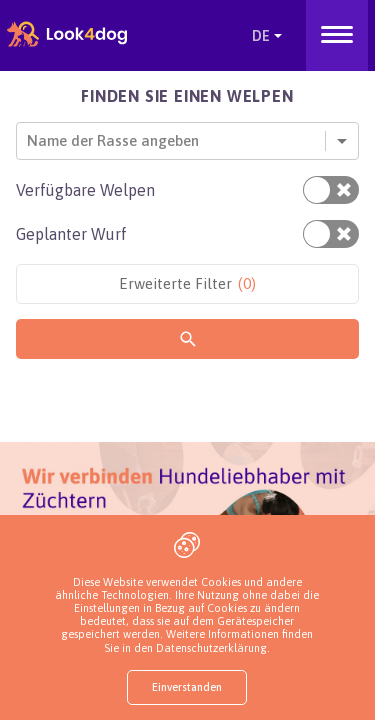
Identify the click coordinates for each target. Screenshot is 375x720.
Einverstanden (187, 687)
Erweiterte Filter (187, 283)
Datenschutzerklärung (211, 648)
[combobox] (29, 140)
